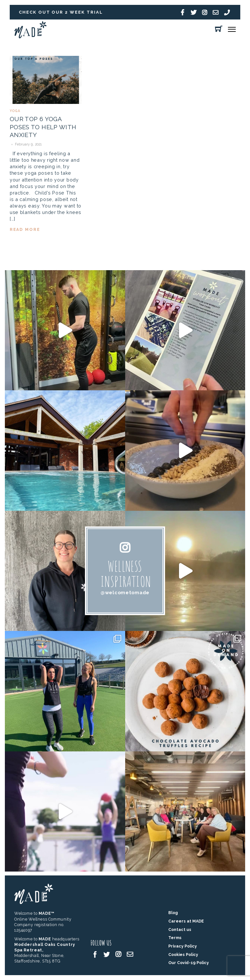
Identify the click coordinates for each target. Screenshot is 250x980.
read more (25, 229)
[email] (130, 954)
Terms (175, 938)
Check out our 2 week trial (61, 12)
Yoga (15, 111)
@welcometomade (125, 592)
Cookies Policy (183, 955)
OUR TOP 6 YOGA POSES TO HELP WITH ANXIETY (43, 127)
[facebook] (95, 954)
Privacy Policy (183, 946)
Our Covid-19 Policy (189, 963)
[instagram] (118, 954)
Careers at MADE (186, 921)
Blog (173, 913)
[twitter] (107, 954)
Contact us (180, 930)
